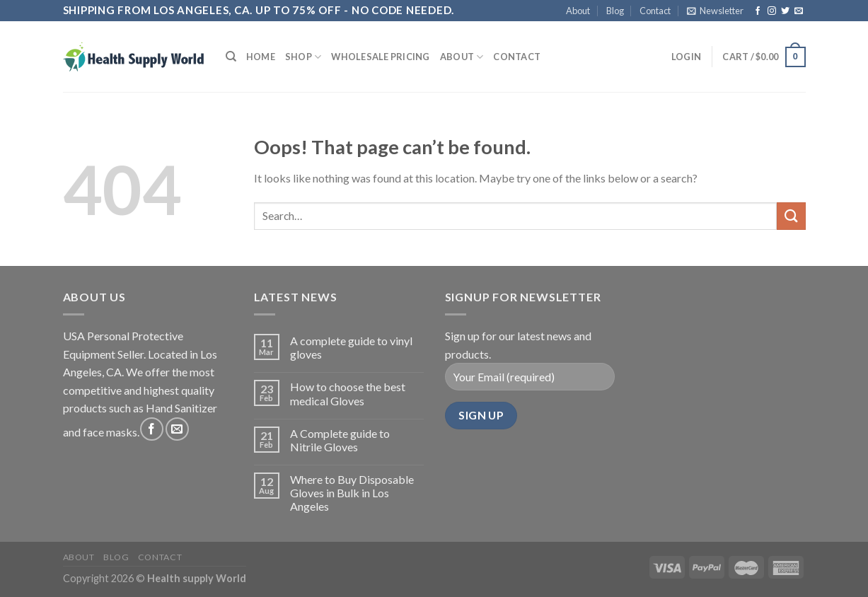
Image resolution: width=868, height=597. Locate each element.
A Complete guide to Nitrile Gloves (340, 440)
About (578, 11)
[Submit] (791, 216)
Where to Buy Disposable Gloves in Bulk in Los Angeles (352, 493)
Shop (303, 57)
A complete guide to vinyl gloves (351, 347)
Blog (615, 11)
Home (261, 57)
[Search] (231, 57)
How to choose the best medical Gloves (348, 393)
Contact (655, 11)
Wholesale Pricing (380, 57)
